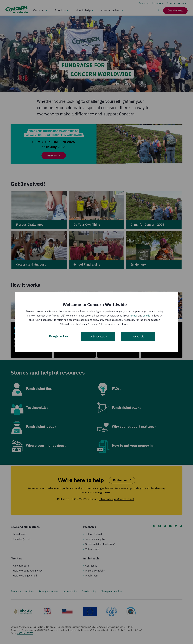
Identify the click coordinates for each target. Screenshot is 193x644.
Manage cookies (59, 337)
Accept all (138, 337)
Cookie (146, 316)
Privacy (133, 316)
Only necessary (98, 337)
